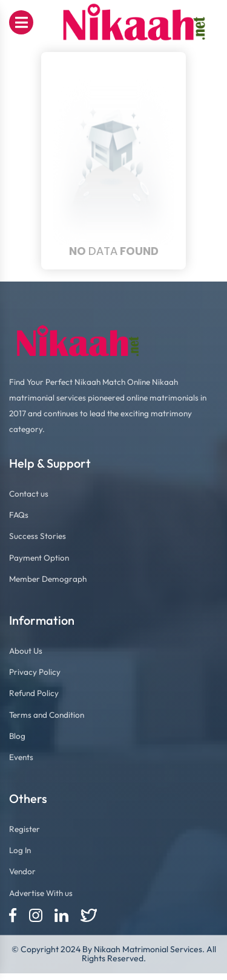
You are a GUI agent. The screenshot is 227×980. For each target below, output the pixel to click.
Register (25, 829)
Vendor (22, 871)
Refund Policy (34, 693)
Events (21, 757)
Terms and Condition (47, 715)
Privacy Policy (35, 672)
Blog (17, 736)
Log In (20, 850)
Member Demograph (48, 579)
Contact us (29, 494)
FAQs (19, 515)
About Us (26, 651)
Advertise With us (41, 893)
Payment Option (39, 558)
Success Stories (38, 536)
